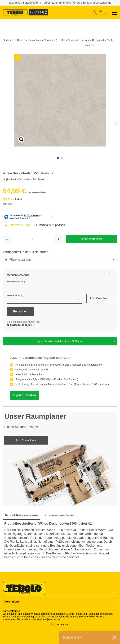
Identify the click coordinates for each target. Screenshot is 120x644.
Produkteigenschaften (60, 515)
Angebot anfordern (24, 395)
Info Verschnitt (100, 298)
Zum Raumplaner (26, 440)
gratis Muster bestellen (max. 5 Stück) (77, 340)
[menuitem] (95, 13)
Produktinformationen (21, 515)
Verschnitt (15, 295)
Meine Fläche (16, 282)
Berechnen (20, 311)
